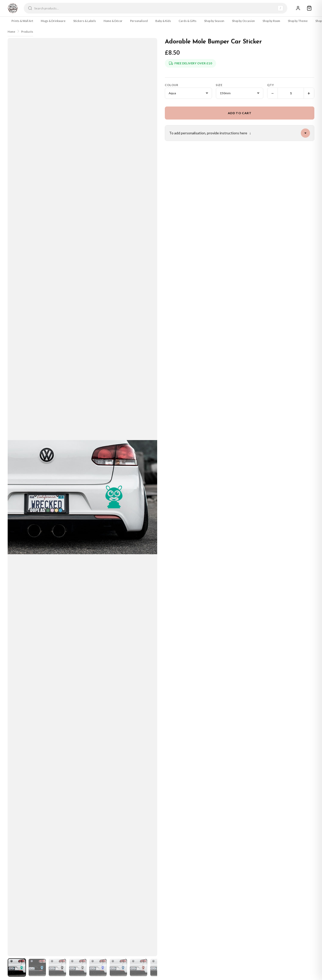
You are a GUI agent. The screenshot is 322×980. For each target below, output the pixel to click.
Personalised (139, 21)
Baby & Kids (163, 21)
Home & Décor (113, 21)
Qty (271, 85)
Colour (171, 85)
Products (27, 32)
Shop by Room (271, 21)
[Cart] (309, 8)
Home (11, 32)
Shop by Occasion (243, 21)
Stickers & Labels (85, 21)
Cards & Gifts (188, 21)
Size (219, 85)
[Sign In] (298, 8)
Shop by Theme (298, 21)
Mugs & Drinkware (53, 21)
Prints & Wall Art (22, 21)
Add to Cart (240, 113)
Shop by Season (214, 21)
